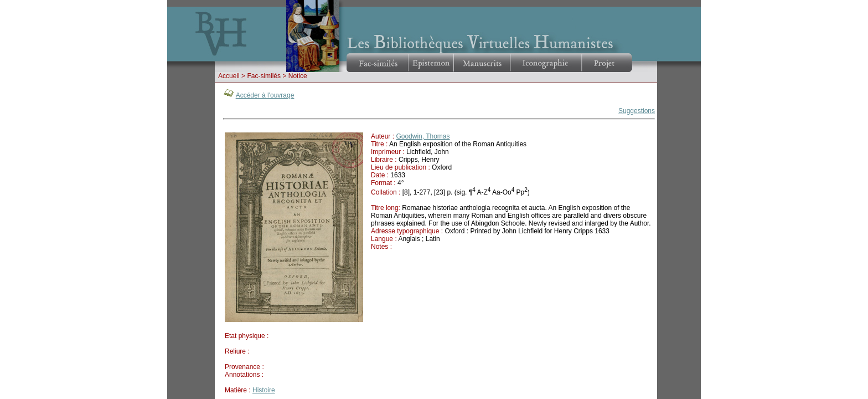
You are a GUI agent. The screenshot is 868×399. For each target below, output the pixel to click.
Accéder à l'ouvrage (265, 95)
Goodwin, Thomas (423, 136)
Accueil (229, 76)
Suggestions (637, 111)
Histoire (264, 390)
